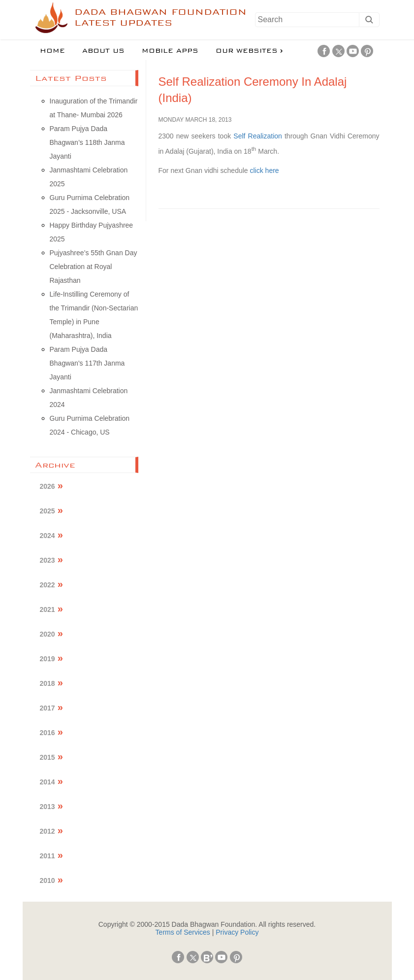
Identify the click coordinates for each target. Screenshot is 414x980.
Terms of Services (183, 932)
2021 (48, 609)
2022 (48, 585)
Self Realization (258, 136)
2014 (48, 782)
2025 (48, 511)
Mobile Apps (170, 51)
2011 (48, 856)
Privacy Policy (237, 932)
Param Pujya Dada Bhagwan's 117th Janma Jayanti (87, 363)
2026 (48, 486)
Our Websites (247, 51)
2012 (48, 831)
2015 (48, 757)
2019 (48, 659)
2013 (48, 807)
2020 (48, 634)
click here (265, 170)
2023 (48, 560)
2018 (48, 683)
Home (52, 51)
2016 (48, 733)
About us (103, 51)
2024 (48, 536)
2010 (48, 880)
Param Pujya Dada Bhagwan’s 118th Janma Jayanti (87, 142)
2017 (48, 708)
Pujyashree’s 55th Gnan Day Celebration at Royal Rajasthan (94, 267)
